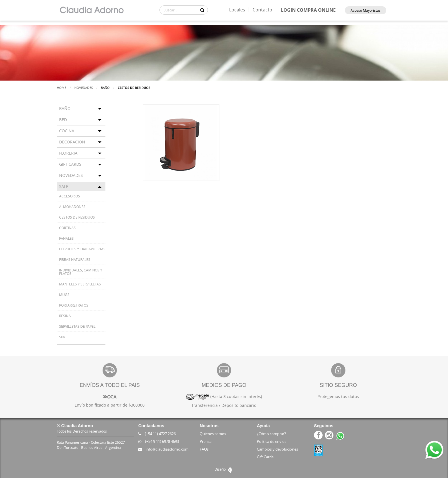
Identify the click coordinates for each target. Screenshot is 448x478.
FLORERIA (68, 153)
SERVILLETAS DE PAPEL (77, 326)
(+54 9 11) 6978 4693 (159, 441)
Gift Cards (265, 457)
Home (62, 88)
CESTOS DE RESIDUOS (77, 217)
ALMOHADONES (72, 207)
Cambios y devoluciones (277, 449)
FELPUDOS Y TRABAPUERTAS (82, 249)
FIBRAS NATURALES (75, 259)
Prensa (206, 441)
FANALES (66, 238)
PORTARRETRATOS (74, 305)
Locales (237, 10)
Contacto (262, 10)
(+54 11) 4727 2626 (157, 434)
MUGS (64, 295)
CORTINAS (67, 228)
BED (63, 120)
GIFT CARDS (70, 164)
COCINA (67, 131)
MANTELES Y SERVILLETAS (80, 284)
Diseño (224, 469)
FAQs (204, 449)
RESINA (65, 316)
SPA (62, 337)
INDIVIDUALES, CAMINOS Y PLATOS (81, 272)
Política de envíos (272, 441)
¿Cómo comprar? (271, 434)
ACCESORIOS (70, 196)
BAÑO (65, 108)
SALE (64, 186)
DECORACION (72, 142)
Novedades (84, 88)
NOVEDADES (71, 175)
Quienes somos (213, 434)
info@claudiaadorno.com (163, 449)
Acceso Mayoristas (366, 10)
